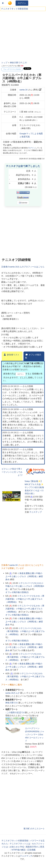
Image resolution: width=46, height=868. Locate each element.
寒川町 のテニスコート (34, 829)
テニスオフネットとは (20, 844)
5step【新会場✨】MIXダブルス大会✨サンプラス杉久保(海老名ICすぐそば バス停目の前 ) (34, 487)
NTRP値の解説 (18, 850)
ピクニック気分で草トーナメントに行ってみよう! (12, 472)
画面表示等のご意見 (35, 847)
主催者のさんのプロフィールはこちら (23, 267)
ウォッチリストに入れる (12, 69)
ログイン (22, 3)
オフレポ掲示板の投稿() (17, 592)
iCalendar (23, 203)
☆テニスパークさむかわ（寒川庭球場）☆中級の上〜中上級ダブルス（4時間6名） (25, 599)
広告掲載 (31, 850)
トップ (4, 63)
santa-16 (23, 90)
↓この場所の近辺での (15, 713)
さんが (13, 693)
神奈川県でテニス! (18, 63)
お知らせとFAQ (17, 847)
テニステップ (36, 512)
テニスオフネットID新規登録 (15, 9)
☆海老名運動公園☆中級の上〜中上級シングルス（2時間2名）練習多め (24, 576)
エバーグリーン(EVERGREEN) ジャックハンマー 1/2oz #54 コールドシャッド (35, 735)
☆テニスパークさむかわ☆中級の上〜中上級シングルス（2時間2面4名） (25, 586)
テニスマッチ (26, 856)
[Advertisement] (23, 35)
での (12, 703)
